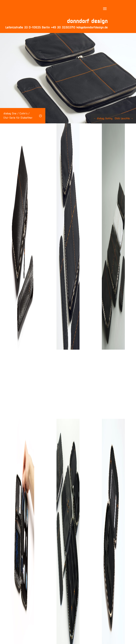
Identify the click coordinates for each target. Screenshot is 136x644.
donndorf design (87, 21)
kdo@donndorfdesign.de (92, 27)
